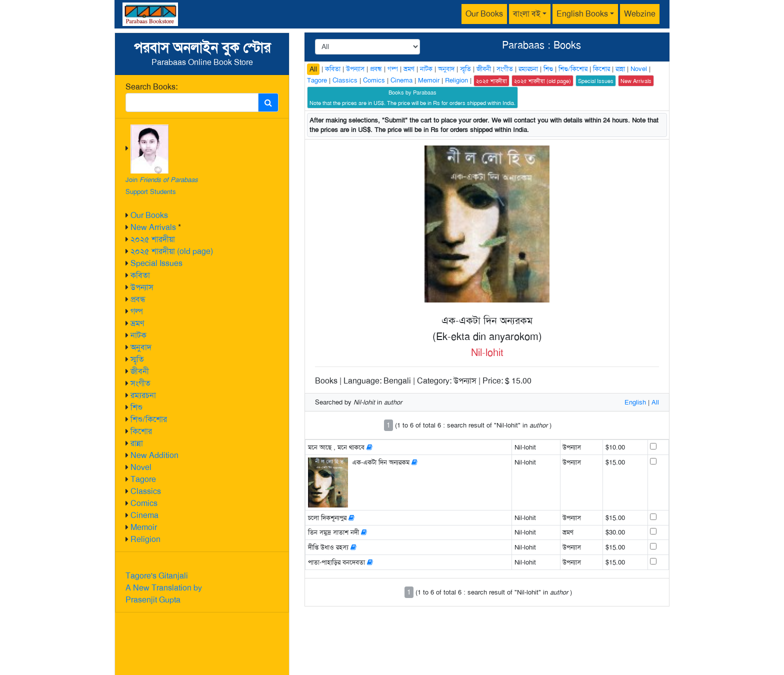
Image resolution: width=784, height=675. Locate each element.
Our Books (484, 14)
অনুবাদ (141, 347)
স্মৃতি (137, 359)
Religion (145, 539)
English (635, 402)
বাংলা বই (527, 14)
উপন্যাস (142, 287)
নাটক (138, 335)
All (313, 69)
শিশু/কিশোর (149, 419)
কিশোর (141, 431)
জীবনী (140, 371)
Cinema (144, 515)
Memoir (144, 527)
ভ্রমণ (137, 323)
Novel (141, 467)
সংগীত (140, 383)
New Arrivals (153, 227)
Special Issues (156, 263)
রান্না (137, 443)
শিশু (136, 407)
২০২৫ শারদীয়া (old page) (172, 251)
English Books (582, 14)
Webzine (640, 14)
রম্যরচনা (143, 395)
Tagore (143, 479)
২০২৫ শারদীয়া (153, 239)
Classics (146, 491)
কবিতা (140, 275)
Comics (144, 503)
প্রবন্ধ (138, 299)
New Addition (154, 455)
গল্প (137, 311)
